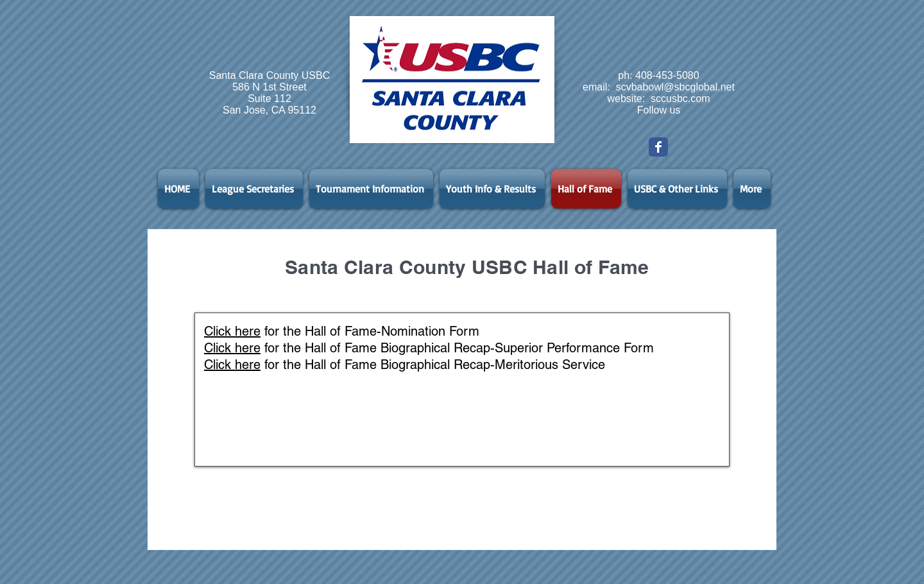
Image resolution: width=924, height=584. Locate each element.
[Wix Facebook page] (658, 147)
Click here (232, 331)
